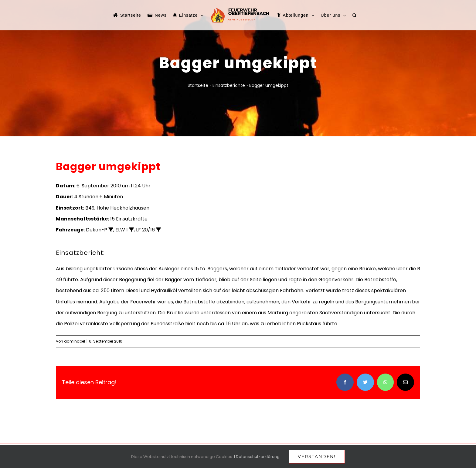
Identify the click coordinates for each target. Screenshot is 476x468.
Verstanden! (317, 456)
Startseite (198, 85)
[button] (355, 15)
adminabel (75, 341)
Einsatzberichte (229, 85)
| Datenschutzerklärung (257, 457)
